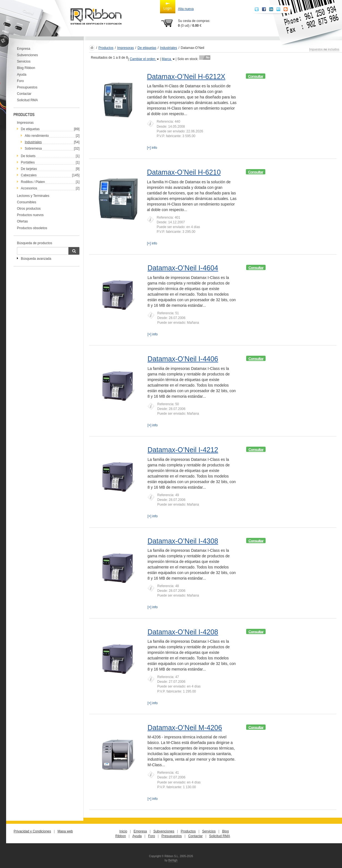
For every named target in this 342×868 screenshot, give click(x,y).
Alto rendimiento (37, 136)
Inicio (123, 831)
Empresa (24, 49)
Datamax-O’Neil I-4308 (183, 541)
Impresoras (25, 123)
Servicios (24, 61)
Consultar (256, 76)
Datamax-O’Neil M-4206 (185, 728)
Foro (20, 81)
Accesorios (29, 188)
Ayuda (22, 75)
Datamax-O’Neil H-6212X (186, 76)
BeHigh (173, 860)
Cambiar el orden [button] (144, 59)
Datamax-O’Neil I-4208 (183, 632)
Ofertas (22, 221)
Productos (106, 48)
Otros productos (29, 209)
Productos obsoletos (32, 228)
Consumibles (27, 202)
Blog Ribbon (26, 68)
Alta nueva (186, 9)
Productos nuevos (30, 215)
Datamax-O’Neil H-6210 (184, 172)
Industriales (168, 48)
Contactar (24, 94)
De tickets (28, 156)
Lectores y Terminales (33, 196)
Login (167, 6)
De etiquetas (30, 129)
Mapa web (65, 831)
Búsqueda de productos (35, 243)
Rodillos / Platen (33, 182)
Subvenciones (27, 55)
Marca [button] (168, 59)
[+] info (152, 148)
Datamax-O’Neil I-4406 (183, 359)
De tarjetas (29, 169)
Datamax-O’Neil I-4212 (183, 450)
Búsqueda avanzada (36, 259)
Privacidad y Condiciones (32, 831)
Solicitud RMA (27, 100)
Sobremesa (33, 149)
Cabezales (29, 175)
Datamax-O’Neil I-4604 (183, 268)
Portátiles (28, 162)
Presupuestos (27, 87)
